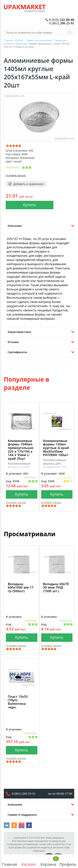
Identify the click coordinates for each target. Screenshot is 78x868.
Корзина (48, 861)
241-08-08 (60, 20)
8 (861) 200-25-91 (24, 794)
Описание (15, 226)
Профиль (68, 861)
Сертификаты (17, 352)
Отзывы (13, 342)
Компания (15, 805)
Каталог (29, 861)
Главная (9, 861)
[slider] (14, 146)
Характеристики (19, 332)
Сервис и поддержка (22, 815)
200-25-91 (62, 23)
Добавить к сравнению (28, 184)
